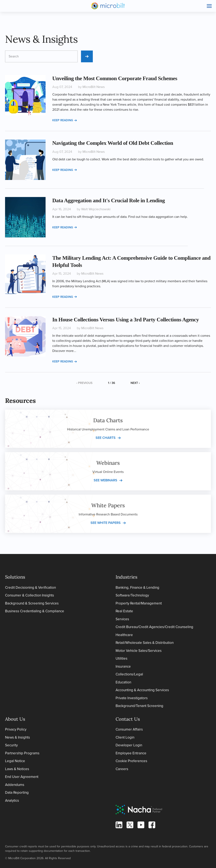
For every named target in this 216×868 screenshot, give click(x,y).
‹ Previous (84, 383)
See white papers (106, 523)
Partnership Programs (22, 753)
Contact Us (128, 719)
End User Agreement (22, 777)
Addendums (15, 785)
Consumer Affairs (129, 729)
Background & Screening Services (32, 603)
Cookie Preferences (131, 761)
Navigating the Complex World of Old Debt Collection (113, 143)
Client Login (125, 737)
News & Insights (18, 737)
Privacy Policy (16, 729)
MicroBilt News (94, 87)
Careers (122, 769)
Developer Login (129, 745)
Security (11, 745)
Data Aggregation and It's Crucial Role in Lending (109, 200)
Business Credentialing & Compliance (35, 611)
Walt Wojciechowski (96, 209)
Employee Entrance (131, 753)
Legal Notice (15, 761)
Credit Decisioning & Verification (30, 588)
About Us (15, 719)
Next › (135, 383)
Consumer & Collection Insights (30, 595)
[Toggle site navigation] (209, 6)
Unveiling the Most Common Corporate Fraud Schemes (115, 78)
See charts (106, 438)
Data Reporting (17, 793)
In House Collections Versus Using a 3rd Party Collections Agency (126, 320)
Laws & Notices (17, 769)
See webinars (105, 480)
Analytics (12, 801)
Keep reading (65, 120)
